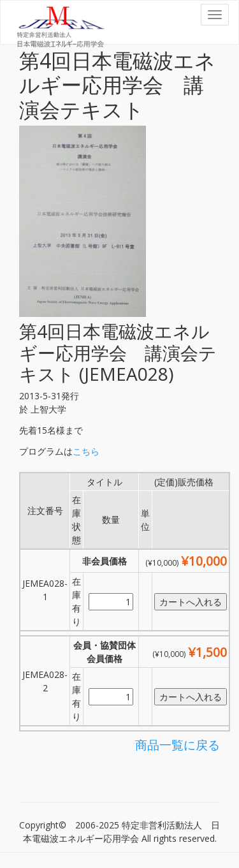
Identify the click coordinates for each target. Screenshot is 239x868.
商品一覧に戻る (177, 745)
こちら (86, 451)
